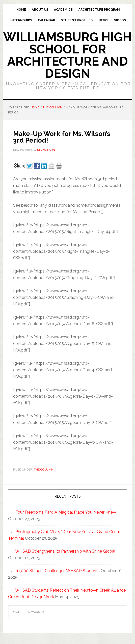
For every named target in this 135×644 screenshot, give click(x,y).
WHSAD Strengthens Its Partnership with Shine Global (65, 551)
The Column (44, 470)
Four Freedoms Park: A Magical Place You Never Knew (66, 512)
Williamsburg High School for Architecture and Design (67, 55)
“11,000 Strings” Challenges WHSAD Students (58, 571)
